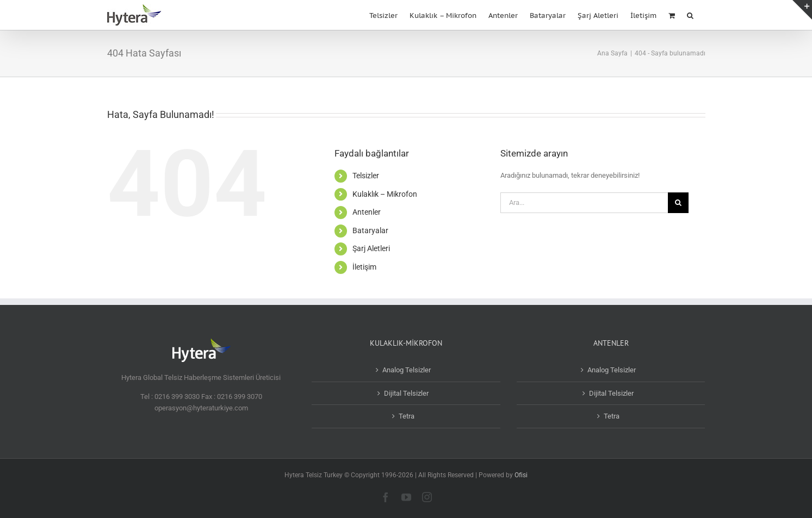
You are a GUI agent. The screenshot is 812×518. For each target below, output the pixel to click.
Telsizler (366, 176)
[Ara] (678, 203)
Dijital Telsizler (406, 393)
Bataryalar (370, 230)
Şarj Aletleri (371, 248)
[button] (690, 14)
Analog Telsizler (407, 370)
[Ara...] (584, 203)
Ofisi (521, 475)
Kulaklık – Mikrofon (385, 194)
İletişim (364, 267)
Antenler (367, 212)
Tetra (407, 416)
